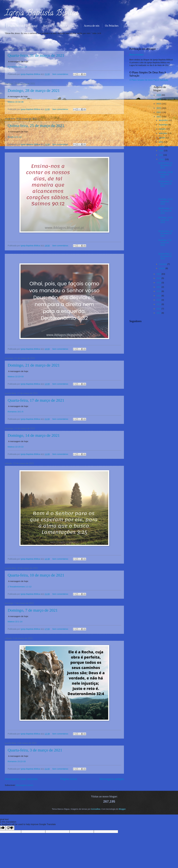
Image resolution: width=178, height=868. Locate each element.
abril (161, 155)
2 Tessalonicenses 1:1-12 (20, 587)
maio (161, 151)
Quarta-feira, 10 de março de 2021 (36, 575)
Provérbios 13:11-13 (17, 67)
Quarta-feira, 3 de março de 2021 (35, 750)
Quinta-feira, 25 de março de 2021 (36, 126)
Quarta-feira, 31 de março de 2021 (36, 55)
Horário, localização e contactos (61, 26)
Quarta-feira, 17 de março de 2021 (36, 400)
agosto (162, 138)
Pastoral (33, 26)
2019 (159, 278)
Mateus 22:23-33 (16, 376)
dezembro (164, 120)
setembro (163, 133)
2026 (159, 95)
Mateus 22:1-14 (15, 622)
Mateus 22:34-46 (16, 102)
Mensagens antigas (112, 779)
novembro (164, 125)
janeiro (162, 268)
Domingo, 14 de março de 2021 (34, 435)
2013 (159, 304)
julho (161, 142)
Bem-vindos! (137, 55)
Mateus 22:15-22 (16, 447)
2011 (159, 313)
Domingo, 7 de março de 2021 (33, 610)
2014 (159, 300)
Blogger (122, 809)
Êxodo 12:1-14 (15, 137)
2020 (159, 274)
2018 (159, 283)
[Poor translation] (10, 828)
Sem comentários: (61, 74)
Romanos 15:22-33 (17, 761)
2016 (159, 291)
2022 (159, 112)
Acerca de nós (92, 26)
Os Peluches (112, 26)
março (162, 159)
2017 (159, 287)
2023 (159, 108)
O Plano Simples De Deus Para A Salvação (149, 80)
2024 (159, 104)
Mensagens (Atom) (25, 785)
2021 (159, 117)
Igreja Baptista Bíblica (42, 14)
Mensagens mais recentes (21, 779)
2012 (159, 309)
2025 (159, 99)
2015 (159, 296)
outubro (163, 129)
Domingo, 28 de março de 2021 (34, 90)
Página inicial (16, 26)
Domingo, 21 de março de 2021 (34, 365)
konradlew (96, 809)
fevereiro (163, 264)
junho (162, 146)
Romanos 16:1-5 (15, 412)
